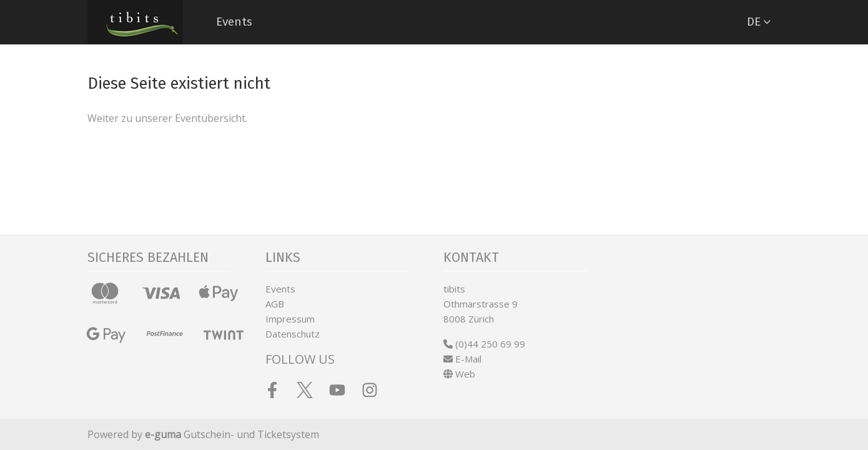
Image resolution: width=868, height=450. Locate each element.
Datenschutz (293, 334)
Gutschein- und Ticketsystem (232, 434)
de (754, 22)
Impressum (290, 319)
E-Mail (462, 359)
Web (459, 374)
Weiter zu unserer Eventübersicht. (167, 118)
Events (234, 22)
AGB (275, 304)
